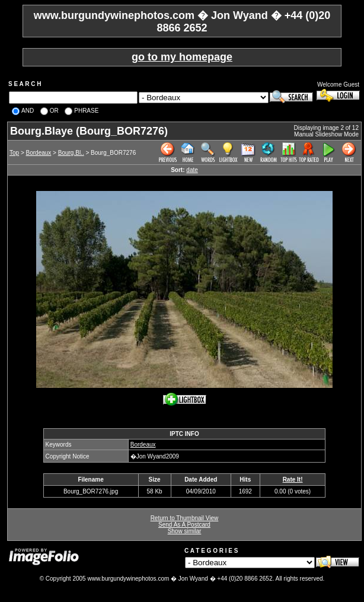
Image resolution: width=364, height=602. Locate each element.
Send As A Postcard (184, 525)
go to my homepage (182, 57)
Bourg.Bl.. (71, 153)
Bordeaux (39, 153)
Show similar (185, 531)
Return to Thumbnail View (185, 518)
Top (14, 153)
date (192, 170)
